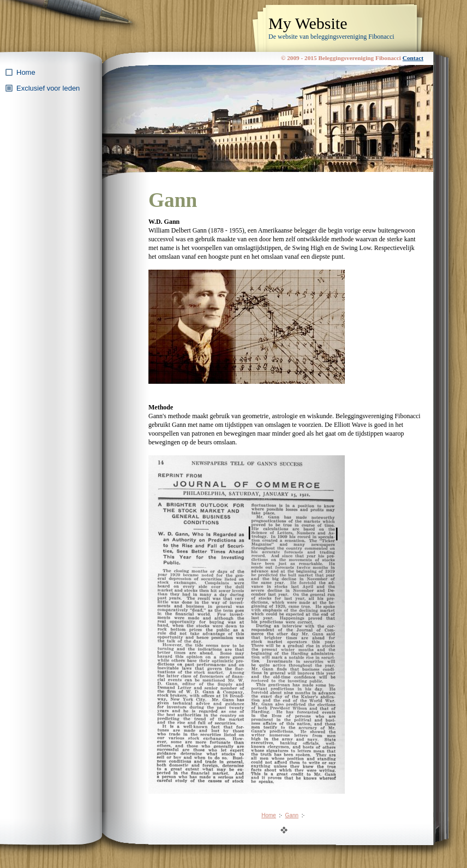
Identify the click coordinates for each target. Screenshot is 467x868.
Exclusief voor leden (48, 88)
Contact (413, 58)
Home (26, 72)
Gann (292, 815)
